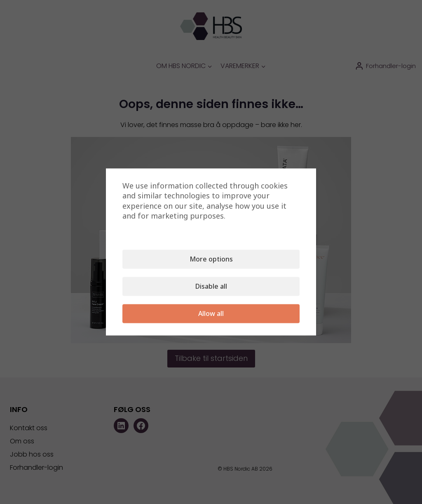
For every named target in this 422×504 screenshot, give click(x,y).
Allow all (211, 314)
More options (211, 259)
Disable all (211, 287)
